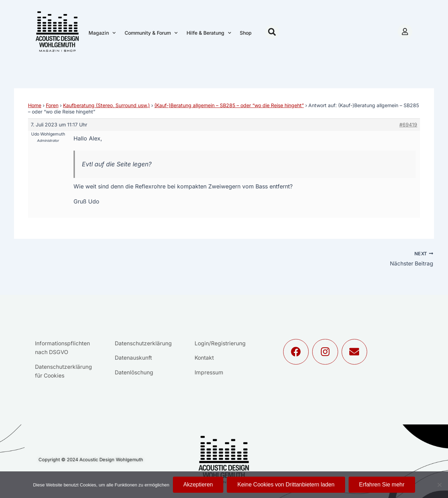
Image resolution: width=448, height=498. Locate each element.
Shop (246, 33)
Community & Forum (151, 33)
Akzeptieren (198, 485)
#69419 (408, 124)
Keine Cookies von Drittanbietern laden (286, 485)
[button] (272, 32)
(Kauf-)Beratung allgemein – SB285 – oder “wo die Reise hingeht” (229, 105)
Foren (52, 105)
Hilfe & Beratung (209, 33)
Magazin (102, 33)
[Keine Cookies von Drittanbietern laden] (439, 485)
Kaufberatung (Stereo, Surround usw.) (106, 105)
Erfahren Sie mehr (382, 485)
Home (35, 105)
